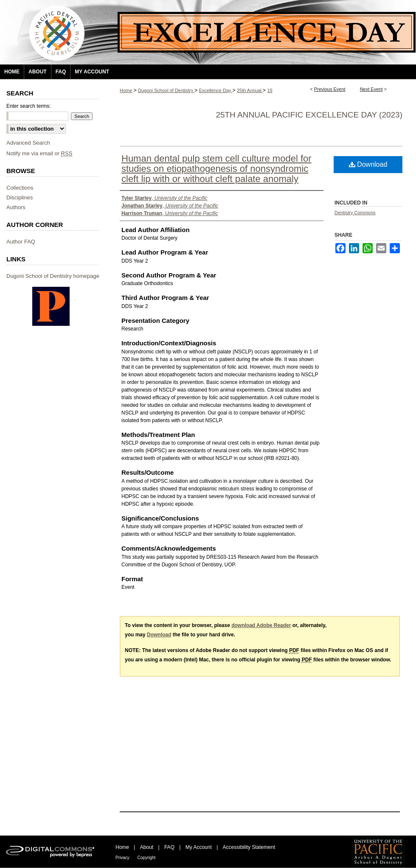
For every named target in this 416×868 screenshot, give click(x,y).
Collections (20, 188)
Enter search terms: (29, 106)
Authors (16, 207)
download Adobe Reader (261, 625)
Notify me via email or (39, 153)
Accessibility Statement (249, 847)
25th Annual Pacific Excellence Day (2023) (309, 115)
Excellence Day (216, 90)
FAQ (170, 847)
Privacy (123, 858)
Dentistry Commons (355, 213)
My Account (199, 847)
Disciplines (20, 197)
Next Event (371, 89)
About (148, 847)
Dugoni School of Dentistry (166, 90)
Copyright (147, 858)
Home (126, 90)
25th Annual (250, 90)
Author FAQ (21, 242)
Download (368, 164)
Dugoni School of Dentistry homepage (53, 276)
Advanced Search (28, 143)
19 (270, 90)
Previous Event (330, 89)
